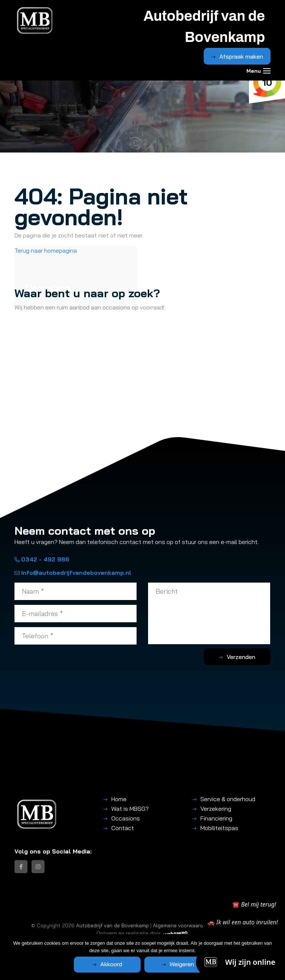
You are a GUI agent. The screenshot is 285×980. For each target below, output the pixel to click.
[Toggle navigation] (267, 71)
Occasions (126, 818)
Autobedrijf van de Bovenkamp (112, 925)
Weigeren (182, 964)
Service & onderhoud (228, 799)
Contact (123, 828)
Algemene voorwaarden (181, 925)
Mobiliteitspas (219, 828)
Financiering (216, 818)
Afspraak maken (241, 56)
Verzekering (216, 809)
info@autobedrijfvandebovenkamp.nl (73, 573)
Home (119, 799)
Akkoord (111, 964)
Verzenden (241, 657)
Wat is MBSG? (130, 809)
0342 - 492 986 (42, 559)
